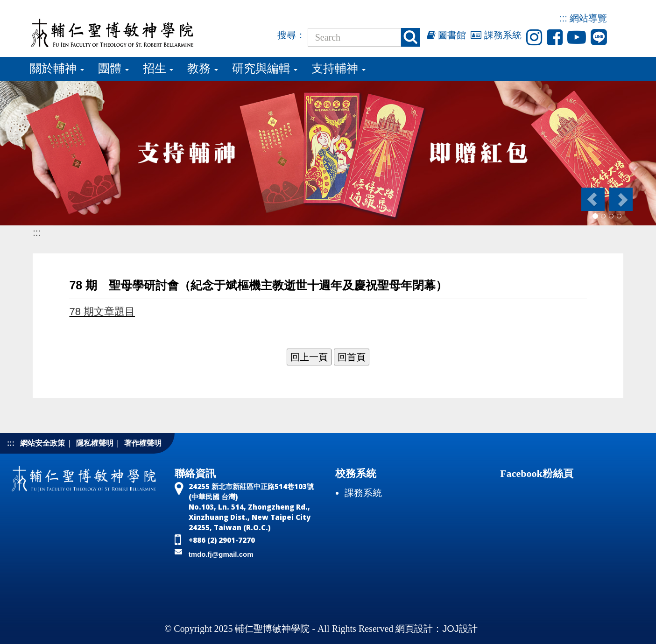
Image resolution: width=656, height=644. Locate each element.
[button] (592, 199)
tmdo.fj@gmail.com (221, 554)
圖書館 (447, 35)
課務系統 (496, 35)
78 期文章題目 (102, 311)
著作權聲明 (143, 443)
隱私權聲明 (95, 443)
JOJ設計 (460, 629)
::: (563, 18)
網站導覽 (588, 18)
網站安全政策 (42, 443)
